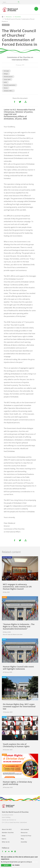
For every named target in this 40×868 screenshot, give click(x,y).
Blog (22, 839)
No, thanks (16, 865)
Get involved (25, 829)
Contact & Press (26, 836)
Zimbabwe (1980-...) (8, 91)
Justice (5, 82)
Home (3, 17)
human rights (7, 79)
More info (35, 862)
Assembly (24, 842)
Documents (18, 17)
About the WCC (7, 829)
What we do (6, 842)
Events (4, 839)
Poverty (6, 88)
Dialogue (6, 74)
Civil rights (6, 71)
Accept (6, 865)
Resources (9, 17)
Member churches (8, 833)
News (4, 836)
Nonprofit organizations (10, 85)
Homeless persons (8, 77)
